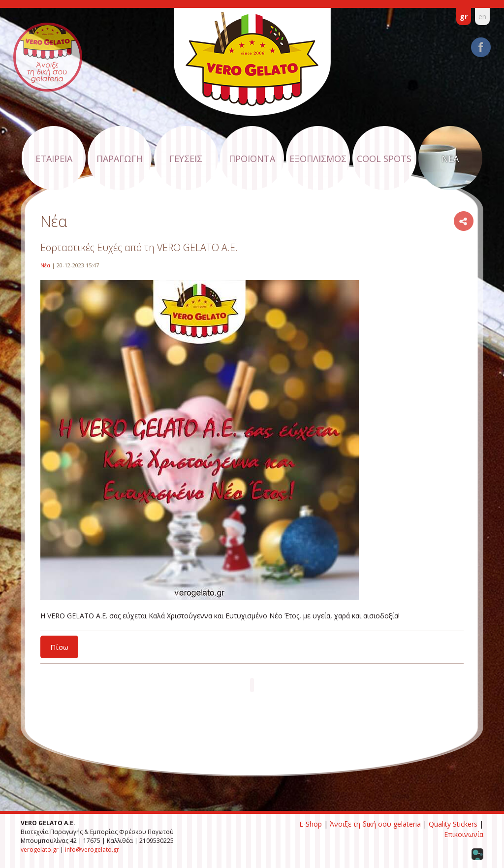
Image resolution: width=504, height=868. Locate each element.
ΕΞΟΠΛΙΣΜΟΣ (318, 159)
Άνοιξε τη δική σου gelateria (375, 824)
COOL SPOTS (384, 159)
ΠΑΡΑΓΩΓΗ (120, 159)
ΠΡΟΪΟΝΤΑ (252, 159)
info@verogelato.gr (92, 850)
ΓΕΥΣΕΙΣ (186, 159)
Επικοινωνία (464, 834)
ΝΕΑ (450, 159)
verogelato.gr (40, 850)
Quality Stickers (453, 824)
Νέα (45, 265)
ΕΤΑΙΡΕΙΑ (54, 159)
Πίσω (59, 647)
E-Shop (311, 824)
